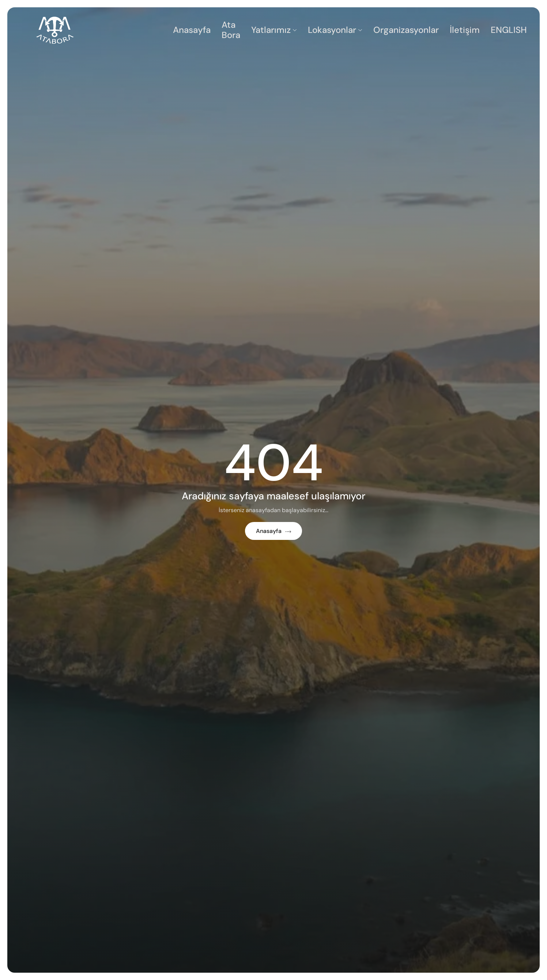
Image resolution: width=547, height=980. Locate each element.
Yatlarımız (274, 30)
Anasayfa (192, 30)
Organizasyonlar (406, 30)
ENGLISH (509, 30)
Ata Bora (231, 30)
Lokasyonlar (335, 30)
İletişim (465, 30)
